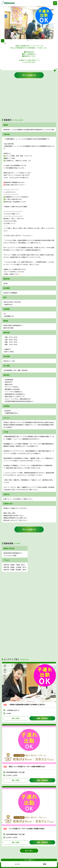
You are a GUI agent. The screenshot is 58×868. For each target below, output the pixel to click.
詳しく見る (16, 718)
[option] (29, 23)
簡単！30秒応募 (42, 718)
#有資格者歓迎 (45, 425)
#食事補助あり (20, 425)
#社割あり (10, 427)
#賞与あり (13, 422)
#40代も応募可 (44, 422)
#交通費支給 (12, 425)
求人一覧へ (29, 851)
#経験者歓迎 (29, 422)
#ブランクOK (21, 422)
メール (17, 864)
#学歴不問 (36, 422)
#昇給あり (7, 422)
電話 (45, 864)
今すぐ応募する (29, 75)
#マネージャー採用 (35, 425)
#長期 (27, 425)
